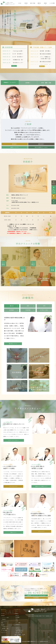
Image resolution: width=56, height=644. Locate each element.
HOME (20, 3)
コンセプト (5, 621)
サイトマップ (4, 632)
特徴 (2, 623)
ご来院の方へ (5, 627)
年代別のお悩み (44, 310)
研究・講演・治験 (46, 83)
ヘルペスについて (13, 486)
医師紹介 (4, 619)
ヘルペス (18, 626)
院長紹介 (15, 142)
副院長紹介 (41, 142)
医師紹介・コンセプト (10, 82)
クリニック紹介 (6, 617)
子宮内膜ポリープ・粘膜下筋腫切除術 (20, 630)
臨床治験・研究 (19, 633)
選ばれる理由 (33, 3)
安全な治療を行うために (41, 146)
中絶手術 (18, 624)
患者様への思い (6, 629)
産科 (28, 306)
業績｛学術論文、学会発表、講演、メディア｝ (20, 635)
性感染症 (18, 628)
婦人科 (12, 306)
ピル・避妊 (18, 623)
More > (14, 66)
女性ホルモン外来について (41, 486)
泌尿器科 (12, 310)
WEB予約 (36, 598)
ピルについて (41, 531)
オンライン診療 (12, 230)
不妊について (13, 532)
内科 (44, 306)
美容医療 (28, 310)
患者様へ (28, 83)
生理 (17, 621)
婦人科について (13, 339)
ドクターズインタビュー (14, 440)
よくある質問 (52, 3)
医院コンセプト (15, 146)
